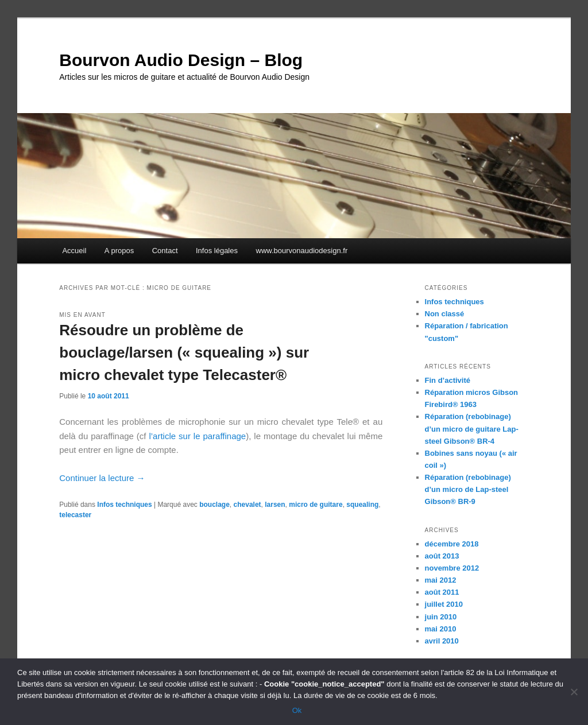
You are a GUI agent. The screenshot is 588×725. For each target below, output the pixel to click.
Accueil (74, 251)
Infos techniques (124, 505)
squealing (362, 505)
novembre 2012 (452, 568)
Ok (297, 710)
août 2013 (442, 556)
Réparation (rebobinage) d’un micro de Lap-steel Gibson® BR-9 (468, 489)
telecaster (75, 515)
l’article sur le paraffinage (197, 436)
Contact (165, 251)
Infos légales (217, 251)
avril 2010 (442, 641)
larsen (275, 505)
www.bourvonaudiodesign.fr (302, 251)
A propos (119, 251)
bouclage (214, 505)
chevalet (247, 505)
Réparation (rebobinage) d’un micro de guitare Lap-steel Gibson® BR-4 (472, 429)
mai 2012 (441, 580)
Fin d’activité (448, 380)
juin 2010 (441, 617)
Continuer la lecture (102, 478)
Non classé (445, 314)
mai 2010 (441, 629)
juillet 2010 (444, 604)
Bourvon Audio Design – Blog (181, 60)
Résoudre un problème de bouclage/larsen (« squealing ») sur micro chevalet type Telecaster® (184, 352)
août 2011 (442, 592)
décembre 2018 (452, 544)
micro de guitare (316, 505)
